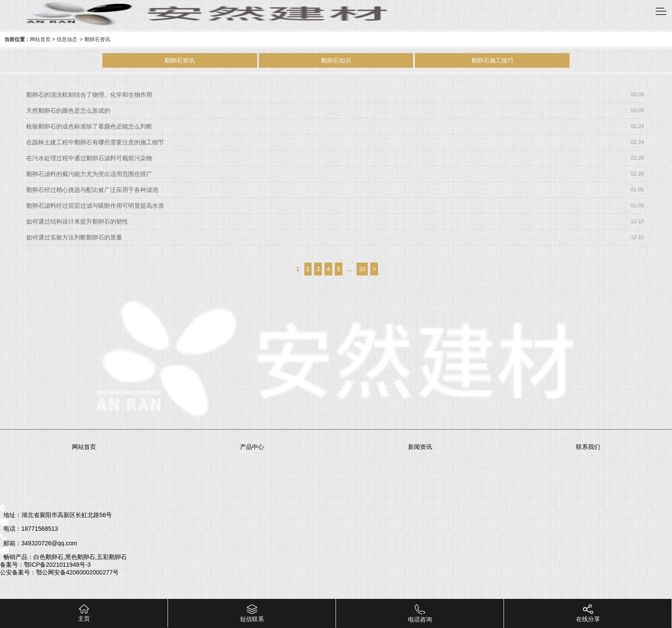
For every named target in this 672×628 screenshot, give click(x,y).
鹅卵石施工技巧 (492, 60)
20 (362, 269)
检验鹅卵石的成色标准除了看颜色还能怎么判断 (89, 126)
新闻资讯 (420, 447)
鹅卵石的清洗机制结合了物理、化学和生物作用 (89, 95)
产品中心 (252, 447)
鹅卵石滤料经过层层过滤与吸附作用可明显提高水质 (95, 206)
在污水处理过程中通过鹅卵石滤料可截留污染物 (89, 158)
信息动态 (67, 39)
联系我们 (588, 447)
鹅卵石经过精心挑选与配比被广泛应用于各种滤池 (92, 190)
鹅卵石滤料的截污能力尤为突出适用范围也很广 (89, 174)
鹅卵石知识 (336, 60)
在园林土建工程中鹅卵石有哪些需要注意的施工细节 (95, 142)
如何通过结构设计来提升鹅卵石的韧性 (77, 221)
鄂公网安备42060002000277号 (77, 572)
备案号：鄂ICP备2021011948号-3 (45, 565)
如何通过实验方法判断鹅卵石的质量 (74, 237)
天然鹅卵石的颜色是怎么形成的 (68, 111)
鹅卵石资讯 (180, 60)
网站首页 (40, 39)
